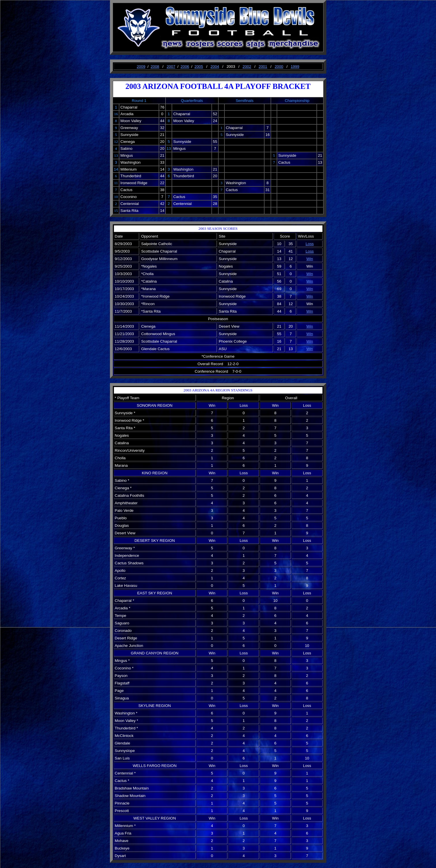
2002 (247, 67)
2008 (155, 67)
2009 (141, 67)
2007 (171, 67)
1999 (295, 67)
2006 (185, 67)
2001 (263, 67)
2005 (199, 67)
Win (310, 259)
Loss (310, 244)
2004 (215, 67)
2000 (279, 67)
